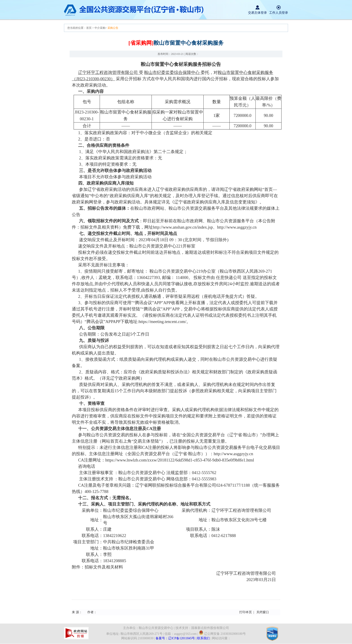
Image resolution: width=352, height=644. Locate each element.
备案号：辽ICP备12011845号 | (176, 638)
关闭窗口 (263, 612)
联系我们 (203, 638)
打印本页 (246, 612)
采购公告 (113, 28)
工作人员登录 (279, 13)
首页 (89, 28)
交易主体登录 (257, 13)
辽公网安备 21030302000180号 (222, 634)
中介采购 (100, 28)
